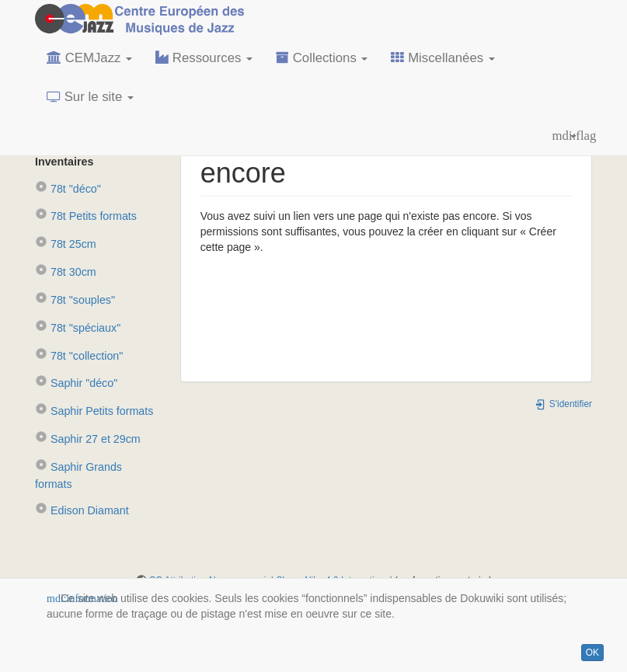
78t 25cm (66, 244)
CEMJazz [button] (89, 58)
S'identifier (563, 404)
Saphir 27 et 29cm (88, 439)
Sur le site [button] (90, 97)
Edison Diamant (82, 510)
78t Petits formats (86, 216)
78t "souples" (75, 300)
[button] (564, 136)
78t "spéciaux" (78, 328)
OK (592, 653)
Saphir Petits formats (94, 411)
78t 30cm (66, 272)
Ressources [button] (204, 58)
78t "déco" (68, 189)
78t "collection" (79, 356)
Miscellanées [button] (442, 58)
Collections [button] (322, 58)
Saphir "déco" (76, 383)
